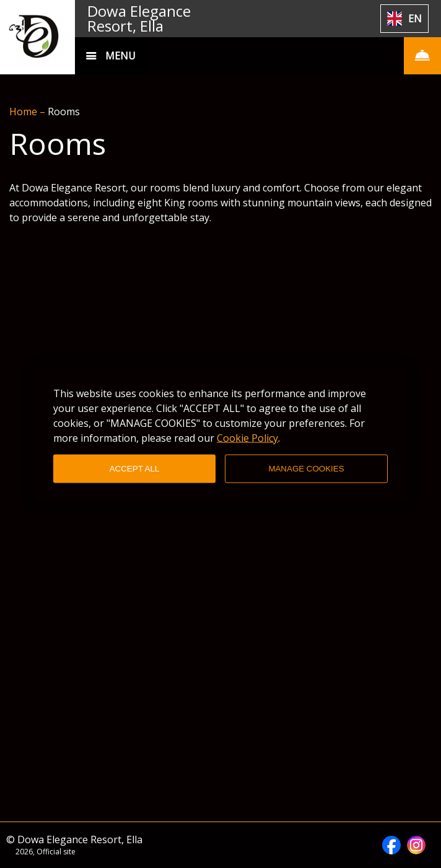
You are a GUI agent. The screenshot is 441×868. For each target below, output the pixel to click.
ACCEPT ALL (135, 469)
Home (24, 112)
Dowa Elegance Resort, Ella (139, 18)
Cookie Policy (247, 437)
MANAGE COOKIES (306, 469)
